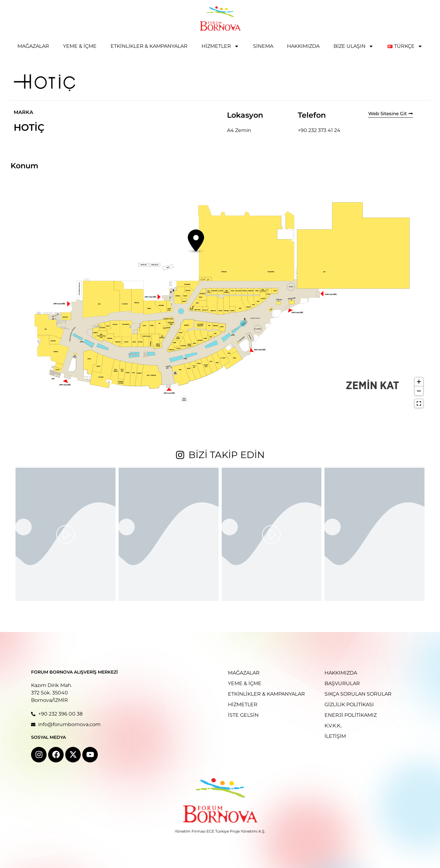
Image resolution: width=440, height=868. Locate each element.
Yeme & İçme (80, 46)
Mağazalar (33, 46)
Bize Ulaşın (354, 46)
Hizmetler (220, 46)
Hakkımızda (303, 46)
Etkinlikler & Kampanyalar (149, 46)
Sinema (263, 46)
